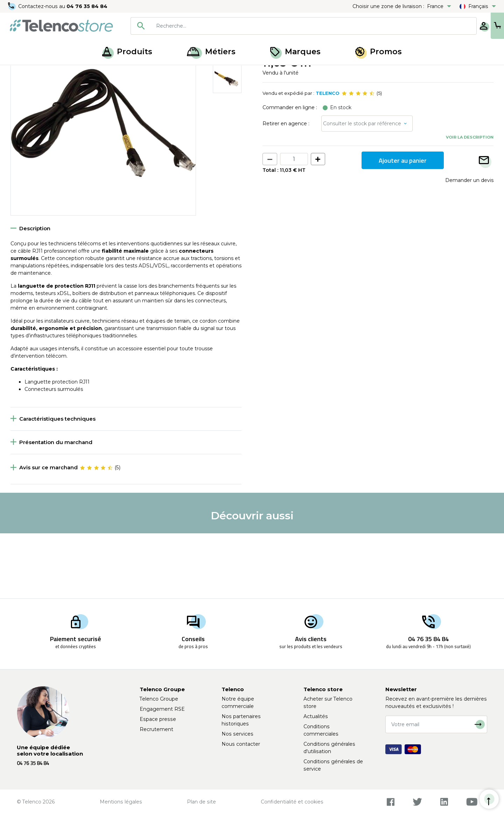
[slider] (358, 158)
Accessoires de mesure (62, 73)
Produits (127, 52)
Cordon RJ (108, 73)
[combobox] (281, 26)
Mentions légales (121, 802)
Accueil (19, 73)
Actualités (316, 716)
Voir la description (470, 202)
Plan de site (201, 802)
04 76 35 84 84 (87, 6)
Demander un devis (469, 245)
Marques (295, 52)
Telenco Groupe (159, 699)
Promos (379, 52)
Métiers (211, 52)
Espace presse (158, 719)
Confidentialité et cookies (292, 802)
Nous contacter (241, 744)
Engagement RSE (162, 709)
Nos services (237, 734)
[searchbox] (291, 26)
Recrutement (156, 729)
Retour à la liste (32, 88)
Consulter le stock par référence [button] (362, 188)
